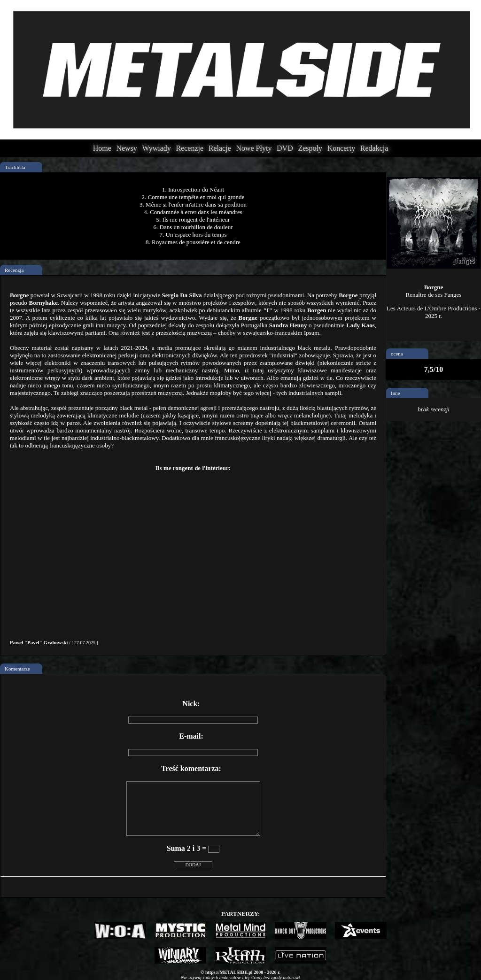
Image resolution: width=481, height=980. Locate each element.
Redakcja (374, 148)
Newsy (126, 148)
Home (102, 148)
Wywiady (157, 148)
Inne (396, 393)
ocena (397, 354)
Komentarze (17, 669)
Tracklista (15, 167)
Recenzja (14, 270)
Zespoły (310, 148)
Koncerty (341, 148)
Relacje (220, 148)
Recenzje (190, 148)
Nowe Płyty (254, 148)
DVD (285, 148)
